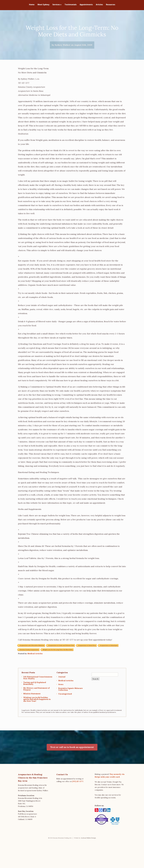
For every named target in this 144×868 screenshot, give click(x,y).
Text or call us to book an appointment (72, 748)
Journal (62, 678)
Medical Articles (35, 655)
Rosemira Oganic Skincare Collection (70, 690)
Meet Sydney (43, 5)
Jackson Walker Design (88, 839)
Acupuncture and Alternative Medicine (32, 647)
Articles (99, 5)
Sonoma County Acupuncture (29, 651)
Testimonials (71, 5)
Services (57, 5)
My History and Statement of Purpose (36, 690)
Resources (111, 5)
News (61, 685)
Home (32, 5)
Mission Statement (32, 695)
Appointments (86, 5)
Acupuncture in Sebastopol (109, 647)
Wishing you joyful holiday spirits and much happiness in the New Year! (37, 700)
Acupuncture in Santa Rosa (87, 647)
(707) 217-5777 (78, 783)
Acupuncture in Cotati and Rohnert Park (61, 647)
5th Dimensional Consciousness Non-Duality (38, 679)
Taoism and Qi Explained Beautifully (35, 684)
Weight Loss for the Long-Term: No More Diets (58, 651)
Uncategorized (65, 695)
